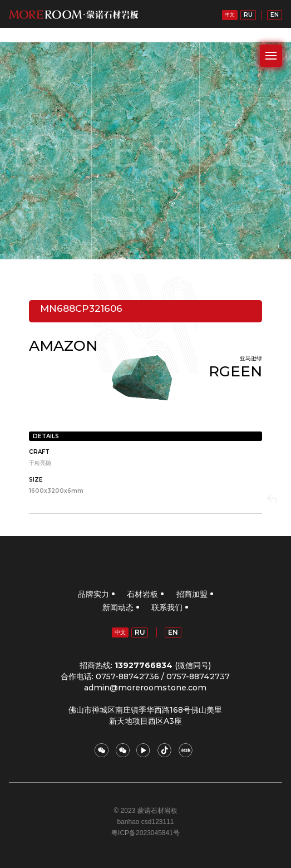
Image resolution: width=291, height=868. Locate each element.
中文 (230, 15)
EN (275, 15)
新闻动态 (118, 607)
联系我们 (167, 607)
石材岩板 (142, 594)
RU (248, 15)
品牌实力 (93, 594)
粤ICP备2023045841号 (145, 833)
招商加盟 (192, 594)
